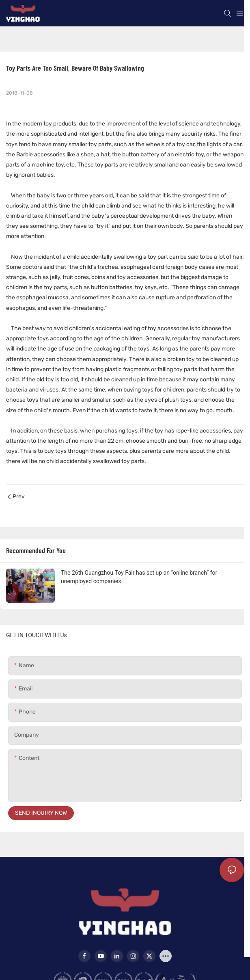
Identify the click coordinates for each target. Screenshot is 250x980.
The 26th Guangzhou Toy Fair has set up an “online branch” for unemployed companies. (139, 577)
